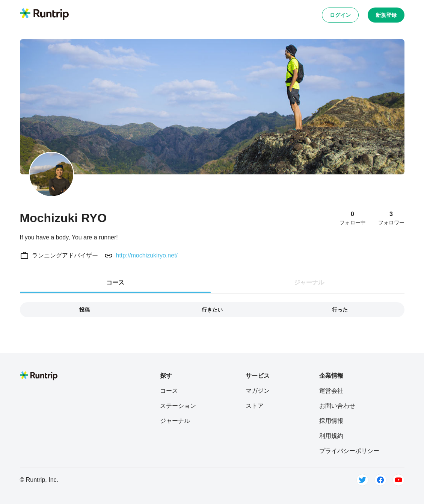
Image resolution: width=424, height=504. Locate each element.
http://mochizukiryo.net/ (147, 255)
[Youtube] (398, 480)
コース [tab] (115, 282)
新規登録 (386, 15)
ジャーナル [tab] (309, 282)
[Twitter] (362, 480)
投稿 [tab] (84, 310)
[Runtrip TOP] (44, 15)
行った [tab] (340, 310)
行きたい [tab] (212, 310)
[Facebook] (380, 480)
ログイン (340, 15)
